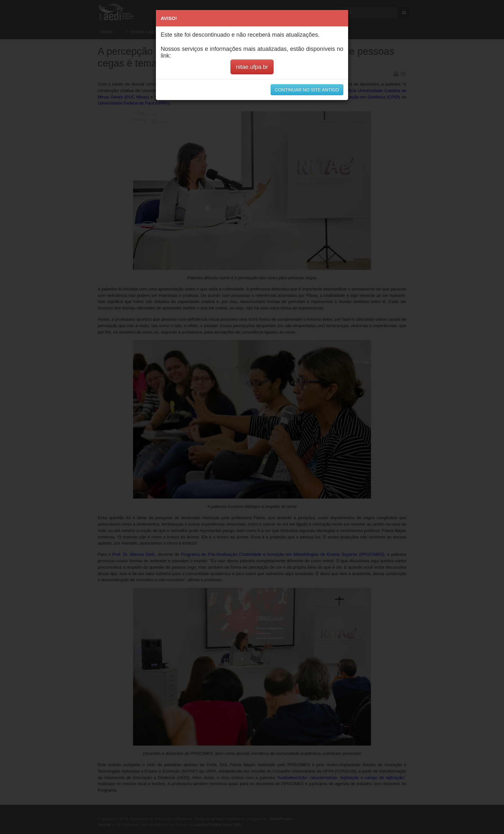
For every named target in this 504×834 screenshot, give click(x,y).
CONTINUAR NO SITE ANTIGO (307, 90)
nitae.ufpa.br (252, 67)
